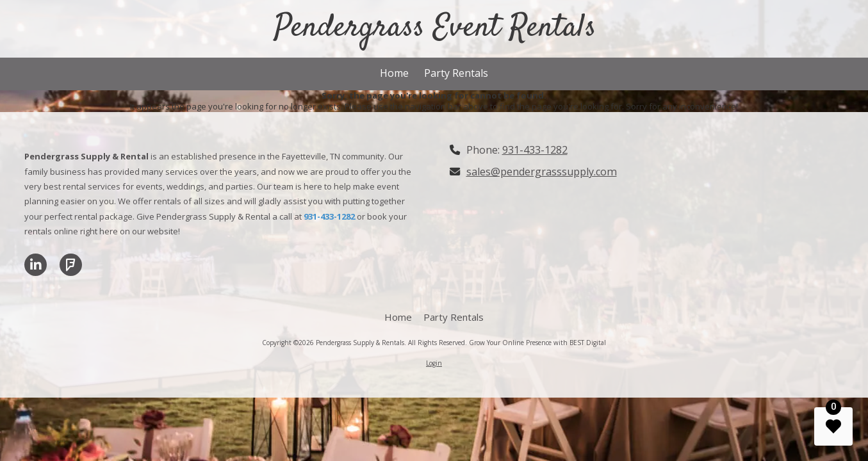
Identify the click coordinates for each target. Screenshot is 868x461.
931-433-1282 (535, 150)
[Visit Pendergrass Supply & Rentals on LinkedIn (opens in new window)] (36, 265)
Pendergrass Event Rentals (435, 28)
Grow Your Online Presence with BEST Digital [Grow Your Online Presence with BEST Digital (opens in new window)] (537, 343)
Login (434, 363)
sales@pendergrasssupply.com (542, 172)
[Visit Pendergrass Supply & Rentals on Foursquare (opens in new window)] (71, 265)
